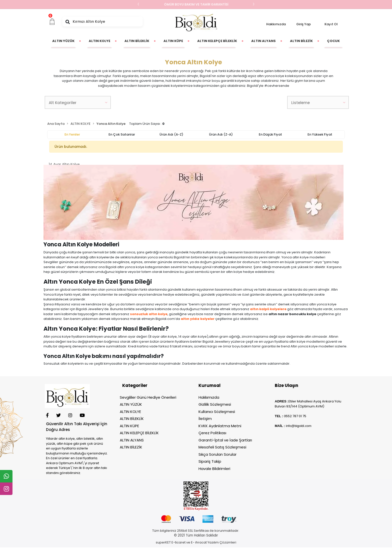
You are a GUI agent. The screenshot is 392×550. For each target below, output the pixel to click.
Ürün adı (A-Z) (171, 134)
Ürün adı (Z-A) (221, 134)
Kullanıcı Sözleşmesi (217, 412)
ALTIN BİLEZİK (131, 447)
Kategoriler (135, 385)
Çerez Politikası (212, 433)
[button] (52, 22)
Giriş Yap (303, 24)
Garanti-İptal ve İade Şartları (225, 440)
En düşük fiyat (270, 134)
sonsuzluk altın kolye (149, 314)
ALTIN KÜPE (129, 426)
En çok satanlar (122, 134)
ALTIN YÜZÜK (131, 404)
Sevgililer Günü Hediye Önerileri (148, 397)
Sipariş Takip (210, 461)
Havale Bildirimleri (214, 469)
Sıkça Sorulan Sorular (217, 454)
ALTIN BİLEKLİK (132, 419)
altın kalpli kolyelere (268, 309)
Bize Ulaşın (286, 385)
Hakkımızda (276, 24)
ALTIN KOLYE (130, 412)
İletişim (205, 419)
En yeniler (72, 134)
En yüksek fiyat (320, 134)
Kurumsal (209, 385)
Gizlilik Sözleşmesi (215, 404)
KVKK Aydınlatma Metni (220, 426)
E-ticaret (178, 542)
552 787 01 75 (296, 416)
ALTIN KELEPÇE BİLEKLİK (139, 433)
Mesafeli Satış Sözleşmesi (222, 447)
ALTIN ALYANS (132, 440)
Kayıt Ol (331, 24)
